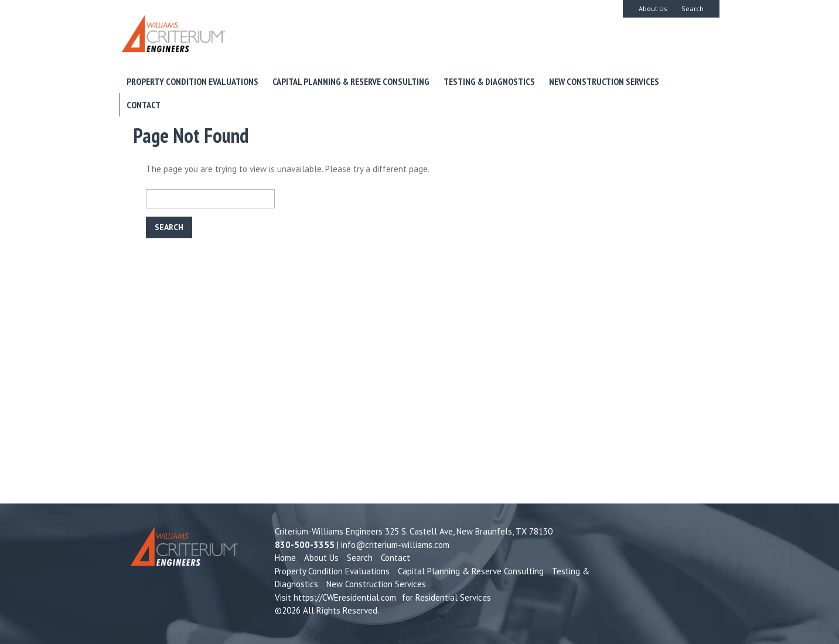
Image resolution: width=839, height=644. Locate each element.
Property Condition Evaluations (192, 81)
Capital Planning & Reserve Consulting (351, 81)
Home (285, 558)
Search (693, 8)
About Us (653, 8)
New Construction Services (604, 81)
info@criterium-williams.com (395, 545)
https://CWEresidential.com (345, 597)
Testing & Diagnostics (489, 81)
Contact (144, 105)
